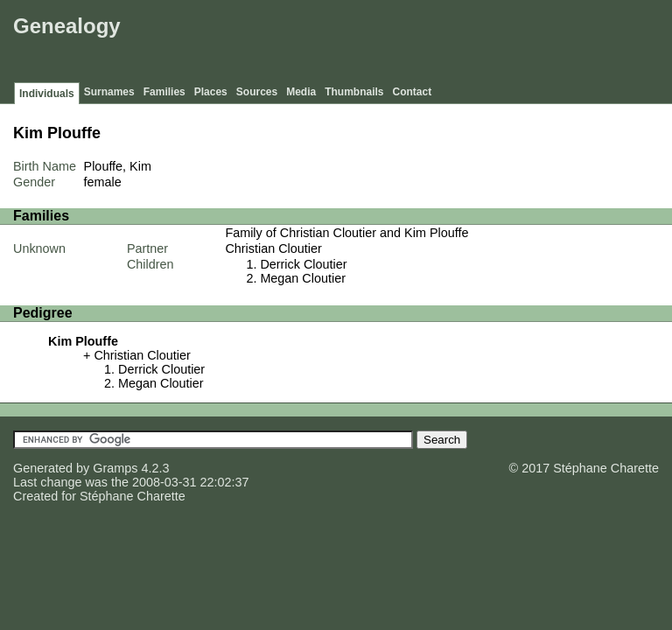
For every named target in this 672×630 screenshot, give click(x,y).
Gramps (115, 468)
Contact (413, 92)
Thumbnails (354, 92)
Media (301, 92)
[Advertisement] (349, 44)
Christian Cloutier (273, 248)
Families (164, 92)
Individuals (47, 94)
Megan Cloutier (303, 278)
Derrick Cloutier (303, 264)
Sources (257, 92)
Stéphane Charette (133, 496)
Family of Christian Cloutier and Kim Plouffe (346, 233)
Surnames (109, 92)
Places (211, 92)
